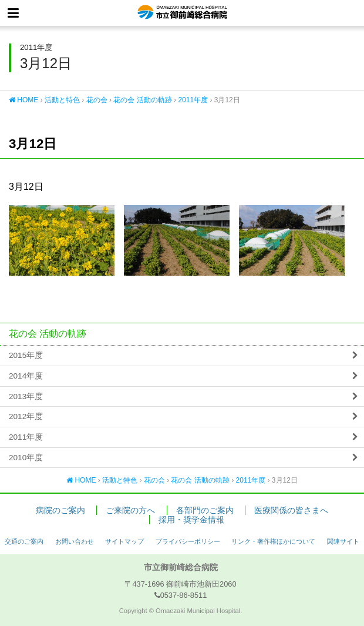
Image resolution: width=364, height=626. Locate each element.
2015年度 (26, 355)
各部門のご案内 (205, 510)
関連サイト (343, 541)
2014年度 (26, 376)
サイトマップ (124, 541)
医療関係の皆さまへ (291, 510)
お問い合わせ (75, 541)
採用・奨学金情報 (191, 520)
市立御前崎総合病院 (182, 13)
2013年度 (26, 396)
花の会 (97, 100)
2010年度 (26, 458)
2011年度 (193, 100)
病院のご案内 (60, 510)
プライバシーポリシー (188, 541)
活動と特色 (62, 100)
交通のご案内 (24, 541)
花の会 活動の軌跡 (142, 100)
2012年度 (26, 416)
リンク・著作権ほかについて (273, 541)
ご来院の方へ (130, 510)
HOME (23, 100)
